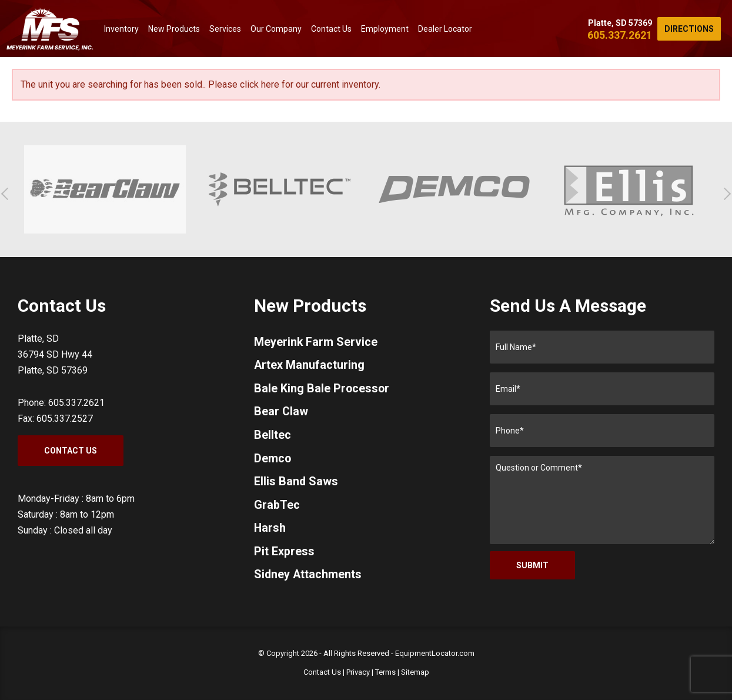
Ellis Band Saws (296, 484)
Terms (385, 672)
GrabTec (277, 507)
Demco (273, 460)
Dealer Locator (445, 29)
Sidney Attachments (308, 578)
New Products (174, 29)
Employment (385, 29)
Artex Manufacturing (310, 366)
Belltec (273, 436)
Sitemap (415, 672)
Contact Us (331, 29)
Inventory (121, 29)
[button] (7, 194)
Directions (689, 29)
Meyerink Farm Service (316, 342)
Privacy (358, 672)
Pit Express (284, 554)
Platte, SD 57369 (620, 23)
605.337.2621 (620, 35)
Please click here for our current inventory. (294, 84)
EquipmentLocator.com (435, 653)
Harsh (270, 531)
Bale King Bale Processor (322, 389)
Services (225, 29)
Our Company (276, 29)
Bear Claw (281, 413)
